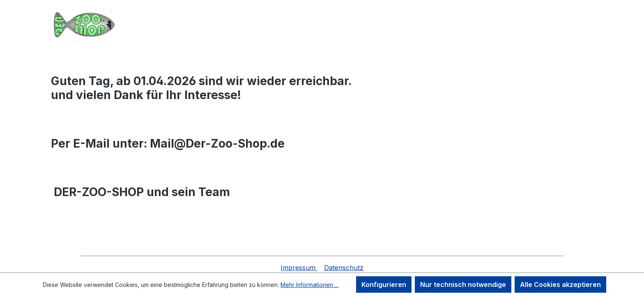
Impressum (299, 268)
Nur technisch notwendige (463, 284)
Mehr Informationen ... (309, 285)
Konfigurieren (384, 284)
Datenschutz (344, 268)
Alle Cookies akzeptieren (560, 284)
